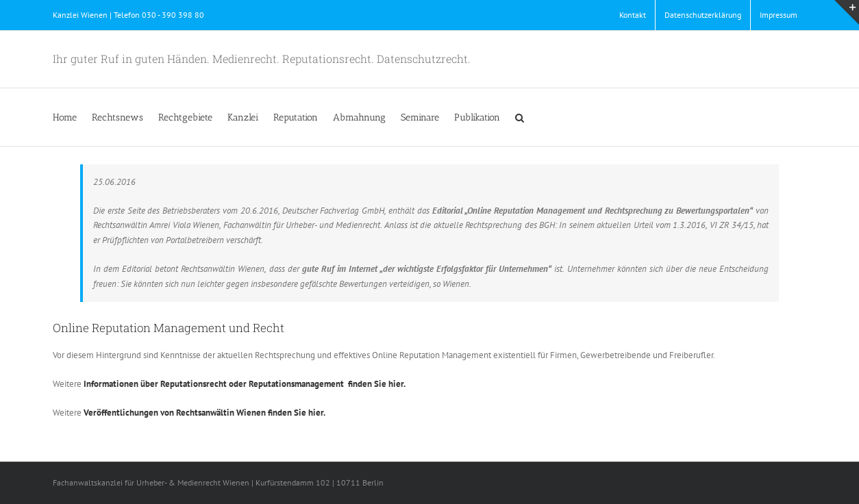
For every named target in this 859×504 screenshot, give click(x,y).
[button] (520, 117)
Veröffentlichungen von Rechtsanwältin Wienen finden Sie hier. (204, 413)
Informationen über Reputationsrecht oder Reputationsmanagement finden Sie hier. (245, 384)
